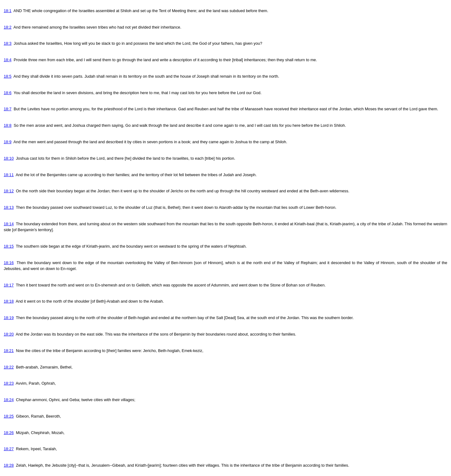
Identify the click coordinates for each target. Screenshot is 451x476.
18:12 (9, 191)
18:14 (9, 224)
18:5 (8, 76)
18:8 (8, 125)
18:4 (8, 60)
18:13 (9, 207)
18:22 (9, 367)
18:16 (9, 263)
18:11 (9, 175)
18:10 (9, 158)
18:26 (9, 433)
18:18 (9, 301)
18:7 (8, 109)
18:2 (8, 27)
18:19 (9, 318)
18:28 (9, 465)
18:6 (8, 93)
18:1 (8, 11)
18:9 (8, 142)
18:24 (9, 400)
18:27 (9, 449)
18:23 (9, 383)
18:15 (9, 246)
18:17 (9, 285)
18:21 (9, 351)
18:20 (9, 334)
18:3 (8, 43)
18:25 (9, 416)
